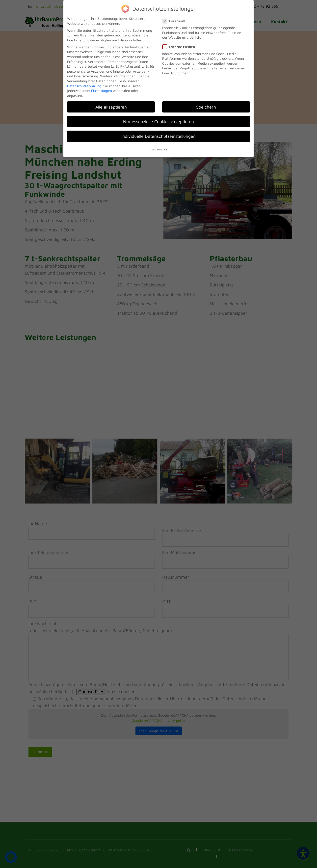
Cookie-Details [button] (159, 149)
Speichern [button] (206, 107)
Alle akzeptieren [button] (111, 107)
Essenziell (175, 21)
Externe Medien (180, 47)
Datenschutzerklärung (84, 86)
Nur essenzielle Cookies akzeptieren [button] (158, 122)
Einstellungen (102, 91)
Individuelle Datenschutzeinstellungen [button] (158, 136)
